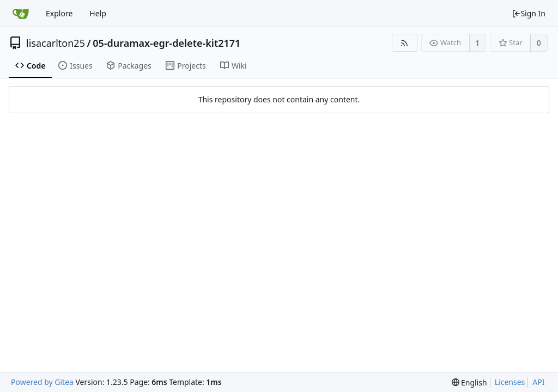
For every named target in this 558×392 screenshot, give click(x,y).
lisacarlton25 (56, 43)
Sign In (529, 13)
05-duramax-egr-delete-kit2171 (166, 43)
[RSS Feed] (405, 43)
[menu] (469, 382)
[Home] (21, 14)
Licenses (510, 382)
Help (98, 13)
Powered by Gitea (42, 382)
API (538, 382)
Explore (59, 13)
